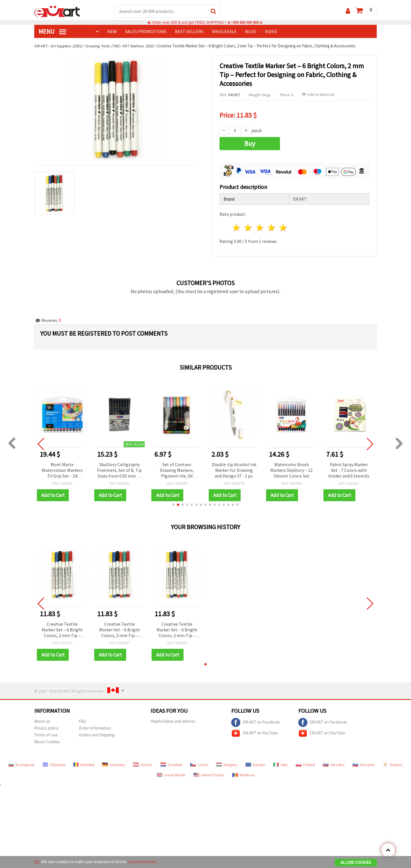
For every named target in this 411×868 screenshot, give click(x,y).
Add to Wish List (318, 95)
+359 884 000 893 (245, 23)
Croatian (171, 764)
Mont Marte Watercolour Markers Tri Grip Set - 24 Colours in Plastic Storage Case (62, 470)
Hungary (227, 764)
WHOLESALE (224, 32)
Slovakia (334, 764)
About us (42, 720)
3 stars (260, 227)
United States (209, 774)
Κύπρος (393, 764)
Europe (255, 764)
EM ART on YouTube (255, 732)
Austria (143, 764)
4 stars (272, 227)
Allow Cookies (356, 863)
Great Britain (171, 774)
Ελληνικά (54, 764)
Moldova (243, 774)
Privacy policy (46, 727)
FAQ (82, 720)
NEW (112, 32)
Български (21, 764)
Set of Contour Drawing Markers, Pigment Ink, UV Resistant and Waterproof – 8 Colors (177, 470)
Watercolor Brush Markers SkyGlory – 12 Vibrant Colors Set (291, 469)
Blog (251, 32)
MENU (52, 32)
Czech (199, 764)
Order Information (95, 727)
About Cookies (47, 741)
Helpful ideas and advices (173, 720)
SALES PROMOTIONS (146, 32)
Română (84, 764)
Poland (305, 764)
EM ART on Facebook (255, 722)
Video (271, 32)
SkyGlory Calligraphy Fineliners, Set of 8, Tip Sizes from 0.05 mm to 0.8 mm (119, 470)
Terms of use (46, 734)
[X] (37, 862)
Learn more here (143, 862)
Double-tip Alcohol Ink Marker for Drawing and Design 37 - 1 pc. (234, 469)
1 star (237, 227)
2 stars (248, 227)
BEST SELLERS (189, 32)
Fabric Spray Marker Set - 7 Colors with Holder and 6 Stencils (349, 469)
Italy (280, 764)
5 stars (283, 227)
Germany (114, 764)
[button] (174, 504)
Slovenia (363, 764)
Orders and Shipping (97, 734)
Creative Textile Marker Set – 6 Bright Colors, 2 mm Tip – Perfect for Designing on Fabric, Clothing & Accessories (62, 629)
